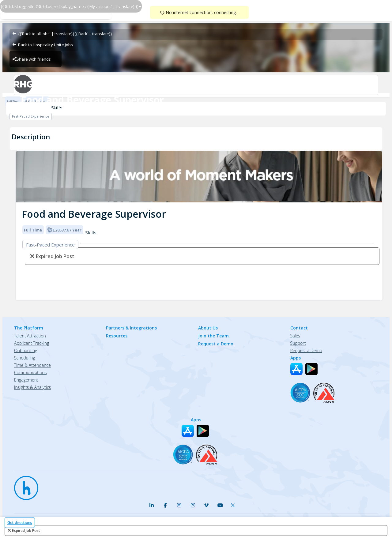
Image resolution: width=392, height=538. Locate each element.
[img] (199, 177)
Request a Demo (216, 344)
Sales (295, 336)
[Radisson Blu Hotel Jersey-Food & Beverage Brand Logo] (196, 85)
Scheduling (25, 358)
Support (298, 343)
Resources (117, 336)
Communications (30, 372)
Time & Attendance (32, 365)
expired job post (26, 530)
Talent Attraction (30, 336)
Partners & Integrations (131, 328)
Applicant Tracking (32, 343)
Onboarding (26, 350)
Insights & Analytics (32, 387)
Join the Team (213, 336)
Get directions (20, 523)
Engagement (26, 380)
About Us (208, 328)
